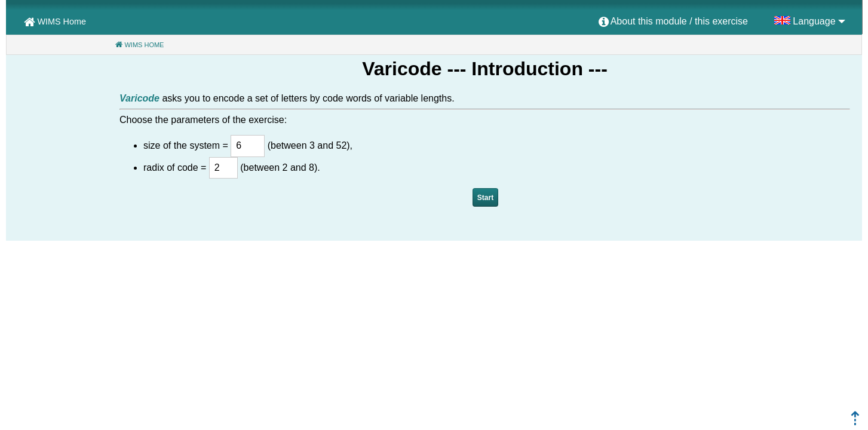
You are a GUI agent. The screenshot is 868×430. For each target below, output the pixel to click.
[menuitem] (673, 22)
